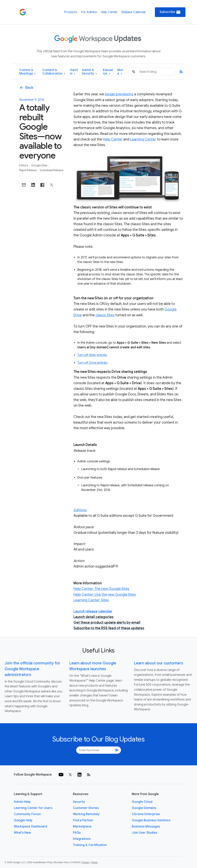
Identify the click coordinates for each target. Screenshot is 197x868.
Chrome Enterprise (146, 814)
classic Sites (105, 315)
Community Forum (27, 814)
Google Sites (40, 165)
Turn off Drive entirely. (93, 363)
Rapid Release (28, 170)
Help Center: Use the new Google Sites (105, 595)
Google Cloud (142, 802)
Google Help (23, 820)
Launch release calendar (93, 611)
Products (71, 12)
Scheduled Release (51, 170)
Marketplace (82, 827)
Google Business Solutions (151, 820)
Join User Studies (144, 833)
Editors (24, 165)
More (120, 72)
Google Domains (144, 808)
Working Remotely (86, 814)
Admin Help (22, 802)
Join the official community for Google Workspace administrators (32, 669)
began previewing (119, 94)
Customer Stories (86, 808)
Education (108, 72)
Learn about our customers (159, 663)
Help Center (109, 12)
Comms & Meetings (27, 72)
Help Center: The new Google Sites (101, 589)
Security (79, 802)
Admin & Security (89, 72)
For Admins (89, 12)
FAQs (77, 833)
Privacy (86, 862)
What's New (22, 833)
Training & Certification (90, 845)
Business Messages (146, 827)
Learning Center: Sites (91, 600)
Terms (94, 862)
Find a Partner (83, 820)
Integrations (82, 839)
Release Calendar (134, 12)
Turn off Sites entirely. (92, 355)
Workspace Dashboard (30, 827)
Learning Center (143, 139)
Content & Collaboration (54, 72)
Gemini (74, 72)
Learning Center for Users (33, 808)
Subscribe (170, 12)
